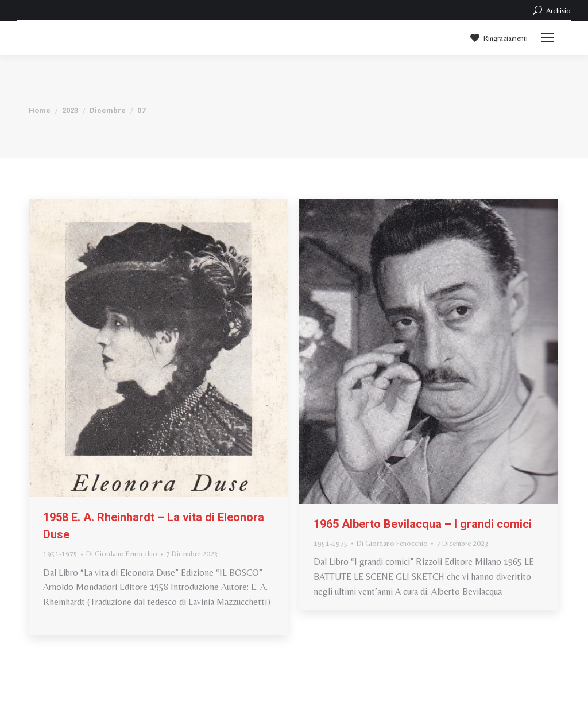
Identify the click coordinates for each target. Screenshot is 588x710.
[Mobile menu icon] (547, 38)
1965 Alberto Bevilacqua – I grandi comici (423, 524)
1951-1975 (60, 554)
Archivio (551, 10)
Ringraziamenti (498, 38)
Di (122, 554)
